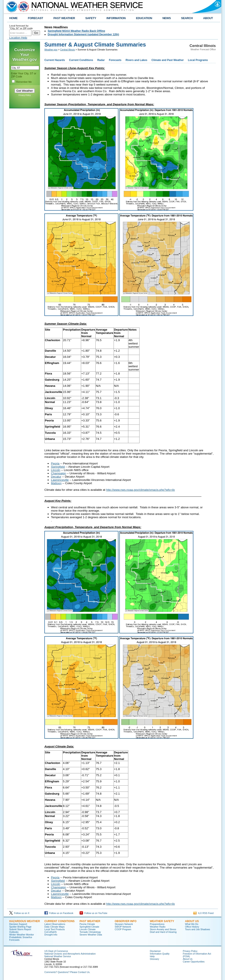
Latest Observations (55, 924)
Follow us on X (19, 913)
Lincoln (56, 470)
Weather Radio (158, 927)
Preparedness (157, 924)
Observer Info (126, 921)
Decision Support (18, 924)
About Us (192, 921)
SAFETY (91, 18)
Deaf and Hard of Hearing (163, 932)
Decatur (56, 477)
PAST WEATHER (64, 18)
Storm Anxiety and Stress (163, 929)
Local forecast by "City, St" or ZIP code (21, 27)
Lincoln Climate (88, 929)
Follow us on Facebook (59, 913)
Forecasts (115, 60)
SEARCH (187, 18)
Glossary (154, 959)
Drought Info (51, 935)
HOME (13, 18)
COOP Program (123, 929)
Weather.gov (51, 50)
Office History (192, 927)
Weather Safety (162, 921)
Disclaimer (155, 951)
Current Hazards (55, 60)
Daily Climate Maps (54, 927)
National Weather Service (58, 956)
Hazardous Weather (25, 921)
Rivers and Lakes (136, 60)
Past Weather (90, 921)
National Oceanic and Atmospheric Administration (70, 954)
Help (152, 956)
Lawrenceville (60, 480)
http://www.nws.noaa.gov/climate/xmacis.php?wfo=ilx (141, 490)
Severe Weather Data (91, 935)
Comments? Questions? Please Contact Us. (67, 972)
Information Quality (160, 954)
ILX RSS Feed (203, 913)
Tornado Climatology (90, 932)
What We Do (192, 924)
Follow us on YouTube (93, 913)
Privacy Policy (25, 95)
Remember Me (24, 82)
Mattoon (56, 483)
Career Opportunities (194, 962)
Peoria (55, 463)
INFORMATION (116, 18)
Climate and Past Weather (168, 60)
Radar (101, 60)
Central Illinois (68, 50)
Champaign (58, 473)
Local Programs (198, 60)
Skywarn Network (124, 924)
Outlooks (14, 932)
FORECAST (35, 18)
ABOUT (208, 18)
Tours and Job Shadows (198, 929)
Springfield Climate (89, 927)
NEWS (167, 18)
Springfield (58, 467)
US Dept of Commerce (56, 951)
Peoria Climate (87, 924)
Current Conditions (81, 60)
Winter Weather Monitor (22, 935)
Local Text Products (55, 929)
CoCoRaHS (51, 932)
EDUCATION (144, 18)
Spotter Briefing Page (20, 927)
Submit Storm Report (20, 929)
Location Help (18, 38)
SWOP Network (123, 927)
